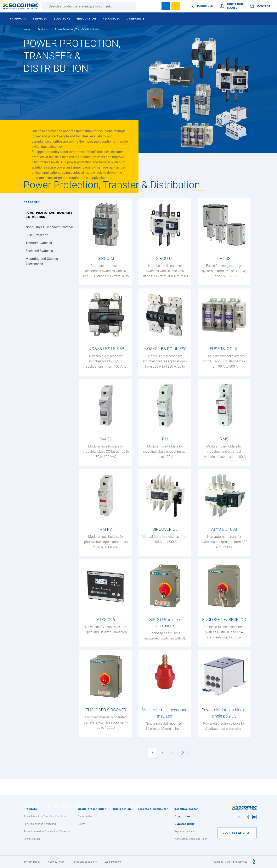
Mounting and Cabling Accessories (42, 261)
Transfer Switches (39, 243)
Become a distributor (153, 809)
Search (141, 6)
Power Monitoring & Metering (40, 824)
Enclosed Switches (39, 251)
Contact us (182, 816)
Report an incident (185, 831)
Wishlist (176, 6)
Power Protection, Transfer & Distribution (49, 215)
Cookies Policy (56, 862)
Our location (122, 809)
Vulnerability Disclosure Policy (191, 839)
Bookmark (166, 6)
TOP (254, 862)
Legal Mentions (113, 862)
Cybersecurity (185, 824)
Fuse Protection (37, 235)
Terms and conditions (84, 862)
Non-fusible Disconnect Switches (50, 227)
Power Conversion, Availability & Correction (47, 831)
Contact (264, 6)
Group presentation (92, 809)
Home (27, 29)
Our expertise (85, 817)
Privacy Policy (32, 862)
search (156, 6)
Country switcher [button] (236, 833)
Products (30, 809)
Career (81, 824)
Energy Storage (32, 839)
